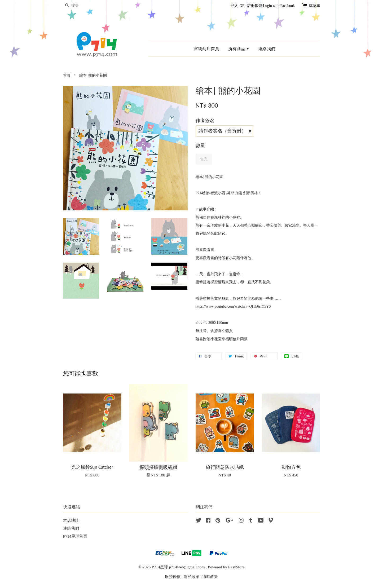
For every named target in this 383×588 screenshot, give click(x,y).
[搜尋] (79, 6)
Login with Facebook (279, 6)
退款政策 (210, 576)
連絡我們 (267, 49)
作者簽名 (205, 121)
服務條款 (173, 576)
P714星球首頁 (75, 536)
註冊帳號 (255, 6)
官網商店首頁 (206, 49)
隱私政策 (192, 576)
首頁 (67, 75)
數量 (200, 145)
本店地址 (71, 520)
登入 (234, 6)
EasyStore (236, 567)
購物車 (315, 6)
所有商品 (239, 49)
